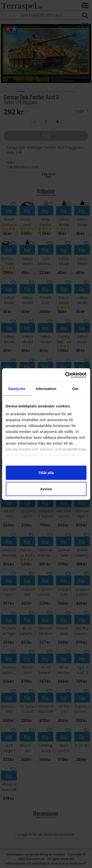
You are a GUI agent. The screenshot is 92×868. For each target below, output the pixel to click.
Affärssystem (16, 863)
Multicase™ (78, 863)
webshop (39, 863)
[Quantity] (46, 122)
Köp (46, 135)
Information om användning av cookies (35, 854)
